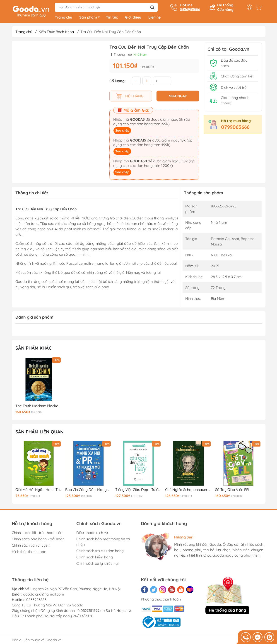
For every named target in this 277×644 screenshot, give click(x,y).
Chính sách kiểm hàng (95, 558)
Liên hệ (154, 18)
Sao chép (122, 131)
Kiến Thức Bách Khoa (56, 33)
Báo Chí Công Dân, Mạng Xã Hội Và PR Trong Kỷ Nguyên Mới (89, 491)
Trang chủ (63, 18)
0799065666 (235, 128)
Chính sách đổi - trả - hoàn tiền (37, 533)
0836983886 (36, 601)
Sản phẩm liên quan (40, 433)
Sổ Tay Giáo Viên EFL (233, 491)
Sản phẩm (91, 19)
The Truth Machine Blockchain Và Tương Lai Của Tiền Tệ (39, 407)
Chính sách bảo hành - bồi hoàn (38, 540)
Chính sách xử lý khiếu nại (97, 564)
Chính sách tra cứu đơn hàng (100, 552)
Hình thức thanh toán (29, 553)
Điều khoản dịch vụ (92, 533)
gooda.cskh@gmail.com (44, 595)
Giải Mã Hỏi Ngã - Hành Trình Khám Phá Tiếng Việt (39, 491)
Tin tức (112, 18)
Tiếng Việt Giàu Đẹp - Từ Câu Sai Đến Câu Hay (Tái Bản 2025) (139, 491)
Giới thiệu (133, 18)
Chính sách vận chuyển (31, 546)
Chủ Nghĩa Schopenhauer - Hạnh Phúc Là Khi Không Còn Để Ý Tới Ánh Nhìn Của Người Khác (188, 491)
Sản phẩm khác (34, 349)
